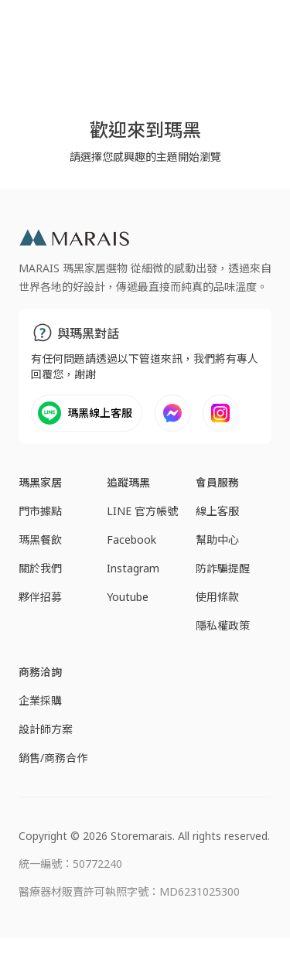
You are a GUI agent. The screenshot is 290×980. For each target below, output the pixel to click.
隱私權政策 (223, 625)
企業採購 (40, 700)
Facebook (131, 540)
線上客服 (217, 511)
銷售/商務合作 (53, 758)
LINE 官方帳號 (142, 511)
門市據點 (40, 511)
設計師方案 (46, 729)
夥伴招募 (40, 597)
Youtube (128, 597)
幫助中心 (217, 540)
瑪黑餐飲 (40, 540)
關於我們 (40, 568)
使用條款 (217, 597)
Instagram (133, 568)
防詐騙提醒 (223, 568)
